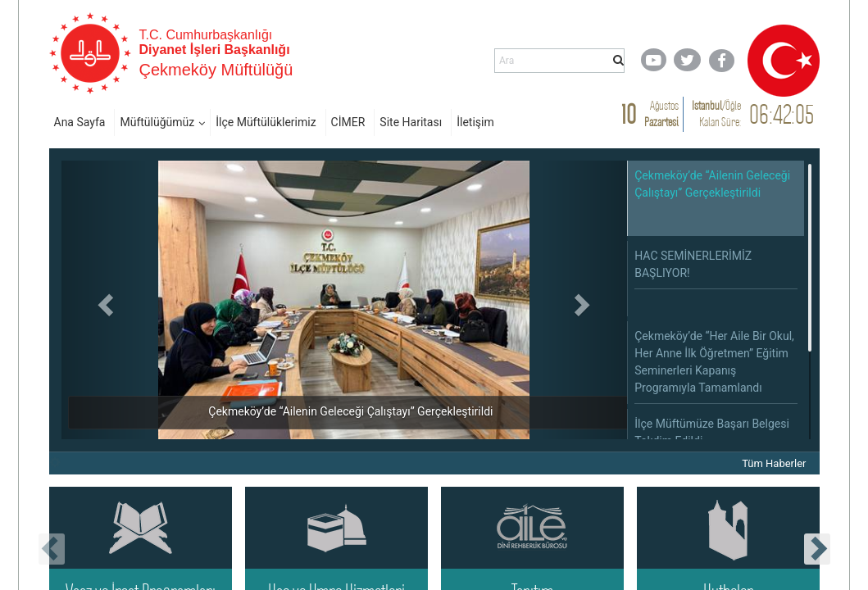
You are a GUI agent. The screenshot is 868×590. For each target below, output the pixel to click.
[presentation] (52, 549)
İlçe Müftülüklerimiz (266, 122)
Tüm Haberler (774, 463)
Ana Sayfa (80, 122)
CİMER (348, 122)
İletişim (475, 122)
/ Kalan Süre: (716, 113)
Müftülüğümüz (157, 122)
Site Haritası (411, 122)
